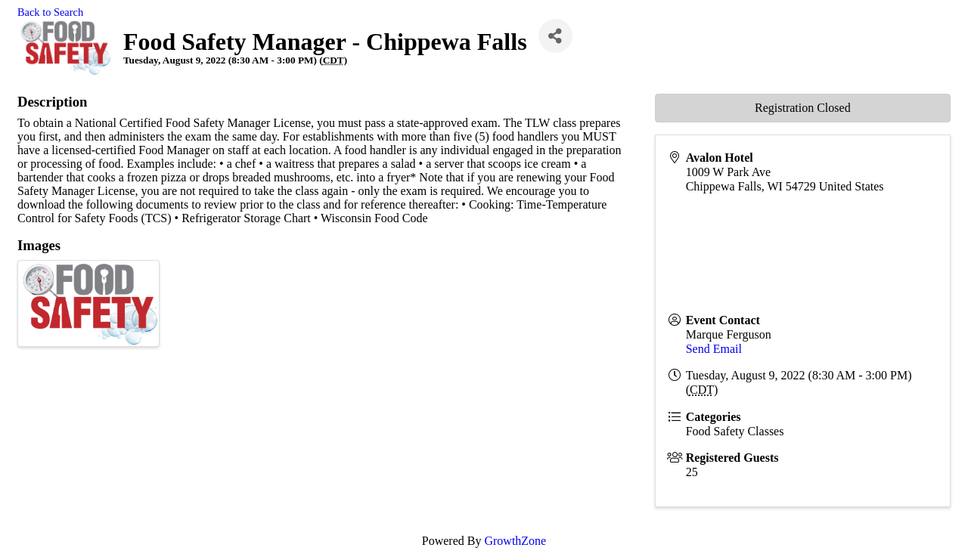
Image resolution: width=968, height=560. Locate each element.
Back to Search (50, 12)
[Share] (555, 36)
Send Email (714, 349)
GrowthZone (515, 541)
